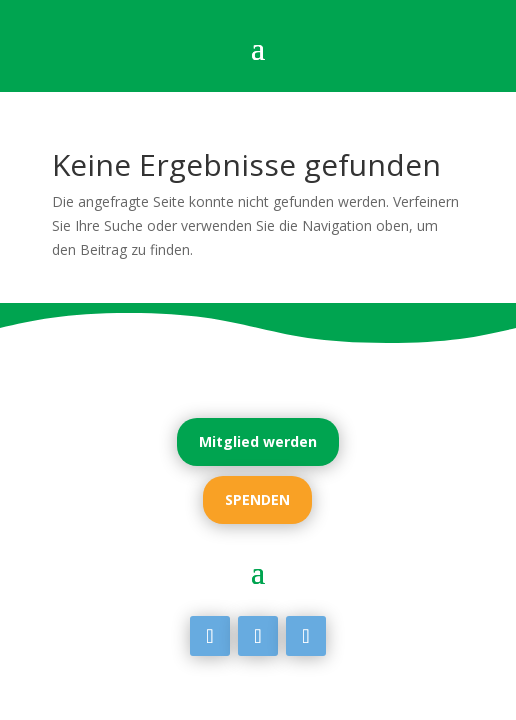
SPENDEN (257, 499)
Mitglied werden (258, 441)
